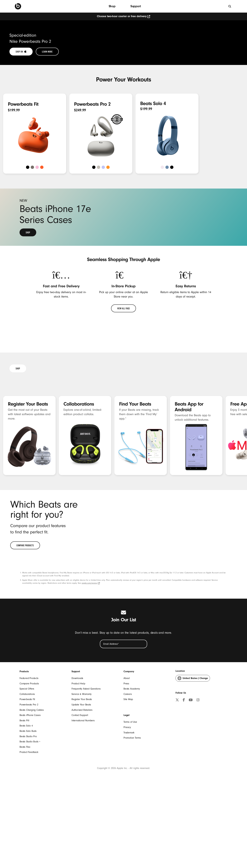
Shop (112, 6)
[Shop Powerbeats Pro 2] (123, 189)
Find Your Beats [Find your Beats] (135, 595)
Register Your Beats (28, 595)
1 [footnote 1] (126, 609)
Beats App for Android (189, 598)
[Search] (230, 6)
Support (136, 6)
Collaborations (79, 595)
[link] (21, 137)
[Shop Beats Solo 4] (190, 219)
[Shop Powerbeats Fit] (57, 189)
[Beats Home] (18, 6)
